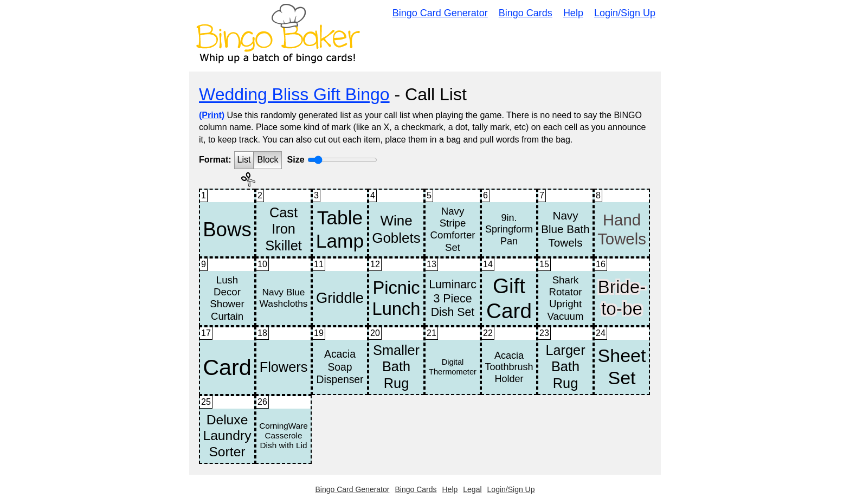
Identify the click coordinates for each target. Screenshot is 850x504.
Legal (472, 489)
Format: (215, 160)
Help (573, 13)
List (244, 160)
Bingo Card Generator (440, 13)
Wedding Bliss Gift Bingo (294, 94)
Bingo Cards (526, 13)
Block (268, 160)
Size (296, 160)
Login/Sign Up (625, 13)
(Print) (212, 115)
